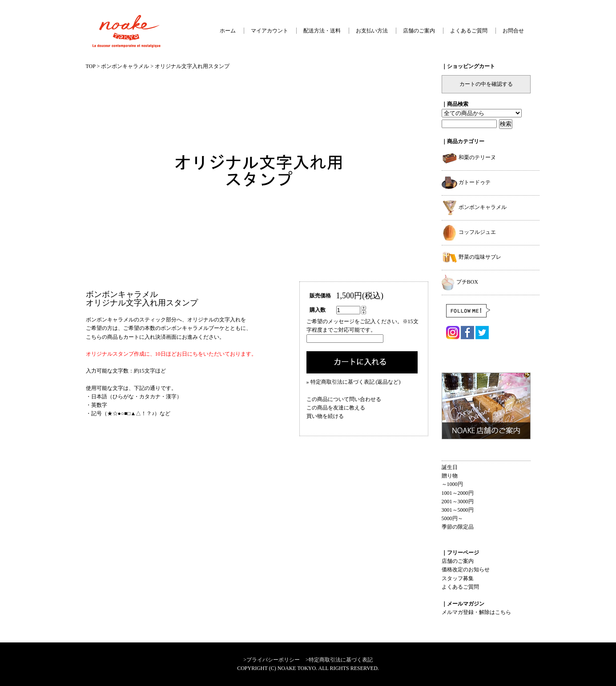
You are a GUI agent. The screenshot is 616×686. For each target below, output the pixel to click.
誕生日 (450, 467)
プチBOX (460, 282)
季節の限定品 (458, 527)
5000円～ (452, 518)
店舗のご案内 (419, 31)
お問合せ (513, 31)
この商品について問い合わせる (344, 399)
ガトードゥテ (466, 182)
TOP (91, 66)
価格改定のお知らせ (466, 570)
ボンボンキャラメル (125, 66)
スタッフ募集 (458, 578)
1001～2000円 (458, 493)
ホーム (228, 31)
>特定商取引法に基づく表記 (339, 660)
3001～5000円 (458, 510)
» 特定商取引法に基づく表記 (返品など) (354, 382)
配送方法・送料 (322, 31)
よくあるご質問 (469, 31)
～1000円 (452, 484)
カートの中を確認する (486, 84)
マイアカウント (270, 31)
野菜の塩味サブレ (471, 257)
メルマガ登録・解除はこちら (476, 612)
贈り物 (450, 476)
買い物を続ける (325, 416)
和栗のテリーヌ (469, 157)
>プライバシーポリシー (272, 660)
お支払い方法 (372, 31)
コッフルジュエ (469, 232)
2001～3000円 (458, 501)
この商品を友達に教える (336, 408)
